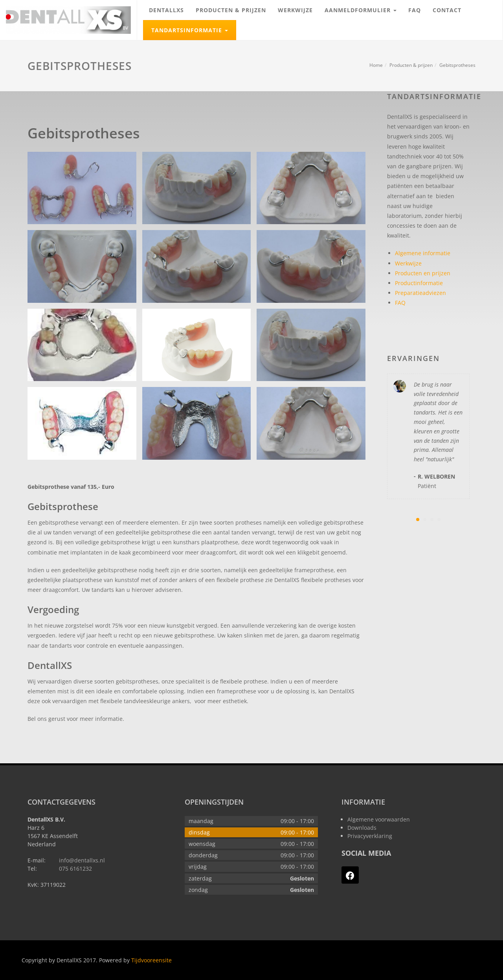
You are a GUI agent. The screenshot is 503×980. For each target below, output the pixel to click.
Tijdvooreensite (151, 960)
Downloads (362, 828)
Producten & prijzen (231, 10)
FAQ (415, 10)
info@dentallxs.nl (82, 860)
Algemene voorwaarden (379, 819)
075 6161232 (75, 869)
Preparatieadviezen (420, 293)
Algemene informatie (423, 253)
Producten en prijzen (423, 273)
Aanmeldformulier (363, 7)
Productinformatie (419, 283)
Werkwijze (295, 10)
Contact (447, 10)
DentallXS (166, 10)
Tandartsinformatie (194, 27)
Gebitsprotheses (457, 65)
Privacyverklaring (370, 836)
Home (376, 65)
